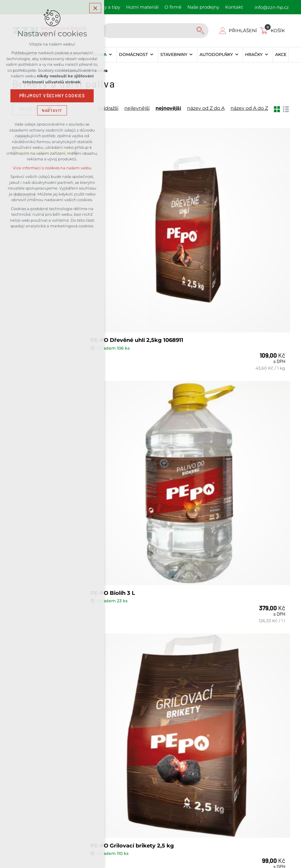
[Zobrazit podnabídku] (110, 55)
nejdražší (108, 108)
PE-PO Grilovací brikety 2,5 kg (133, 392)
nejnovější (168, 108)
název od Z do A (206, 108)
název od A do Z (249, 108)
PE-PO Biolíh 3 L (218, 234)
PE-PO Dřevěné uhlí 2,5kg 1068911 (127, 237)
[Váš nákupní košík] (274, 31)
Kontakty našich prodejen (204, 618)
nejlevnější (137, 108)
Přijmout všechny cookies (52, 97)
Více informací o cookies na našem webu (52, 169)
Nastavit (52, 111)
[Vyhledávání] (201, 31)
